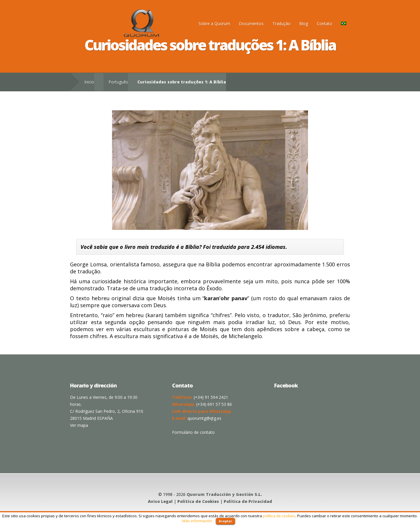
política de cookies (279, 516)
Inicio (89, 82)
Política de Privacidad (248, 501)
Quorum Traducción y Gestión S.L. (224, 494)
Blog (304, 23)
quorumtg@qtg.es (204, 418)
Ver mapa (79, 425)
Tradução (281, 23)
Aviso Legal (160, 501)
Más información (197, 521)
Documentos (251, 23)
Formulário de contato (193, 432)
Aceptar (225, 521)
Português (118, 82)
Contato (324, 23)
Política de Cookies (198, 501)
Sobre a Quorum (214, 23)
